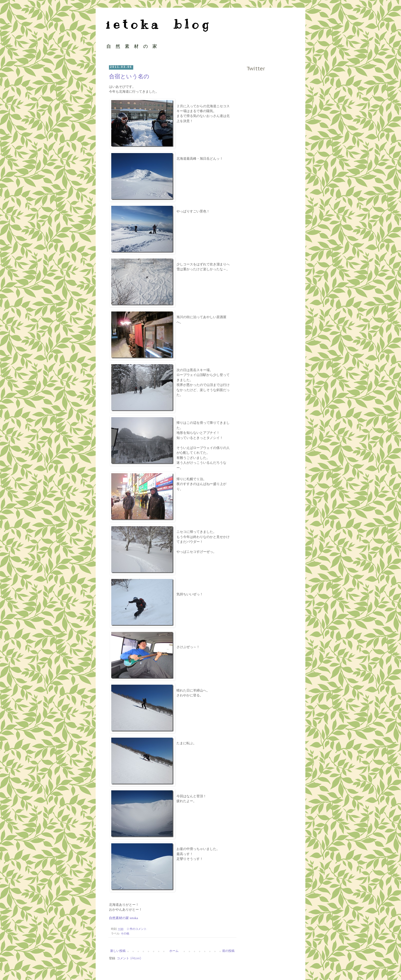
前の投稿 (228, 951)
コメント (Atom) (129, 958)
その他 (125, 934)
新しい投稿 (118, 951)
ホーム (174, 951)
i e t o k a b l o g (157, 24)
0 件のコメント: (137, 929)
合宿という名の (129, 76)
